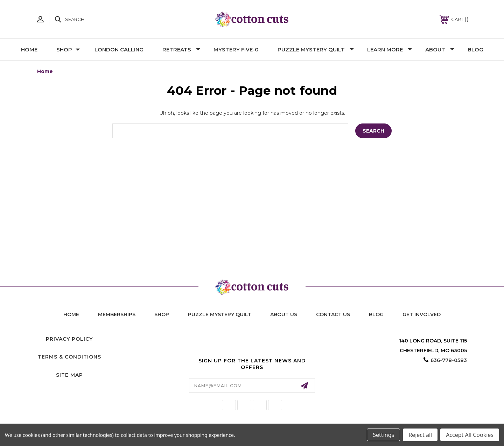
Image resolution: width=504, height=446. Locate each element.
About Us (284, 314)
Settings (383, 435)
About (440, 49)
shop (162, 314)
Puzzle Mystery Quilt (316, 49)
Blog (475, 49)
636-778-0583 (449, 360)
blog (376, 314)
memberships (117, 314)
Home (29, 49)
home (71, 314)
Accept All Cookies (470, 435)
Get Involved (422, 314)
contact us (333, 314)
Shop (68, 49)
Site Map (69, 375)
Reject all (420, 435)
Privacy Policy (69, 339)
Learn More (390, 49)
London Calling (119, 49)
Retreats (181, 49)
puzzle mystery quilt (220, 314)
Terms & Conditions (69, 357)
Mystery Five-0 (236, 49)
